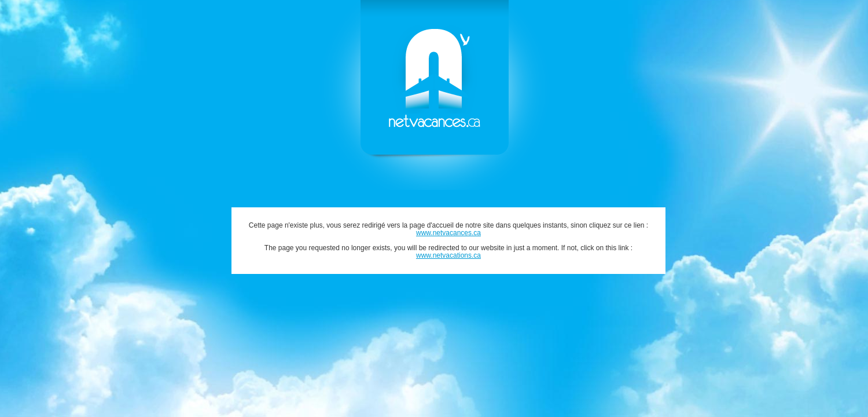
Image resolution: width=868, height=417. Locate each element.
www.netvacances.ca (448, 233)
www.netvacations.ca (448, 255)
